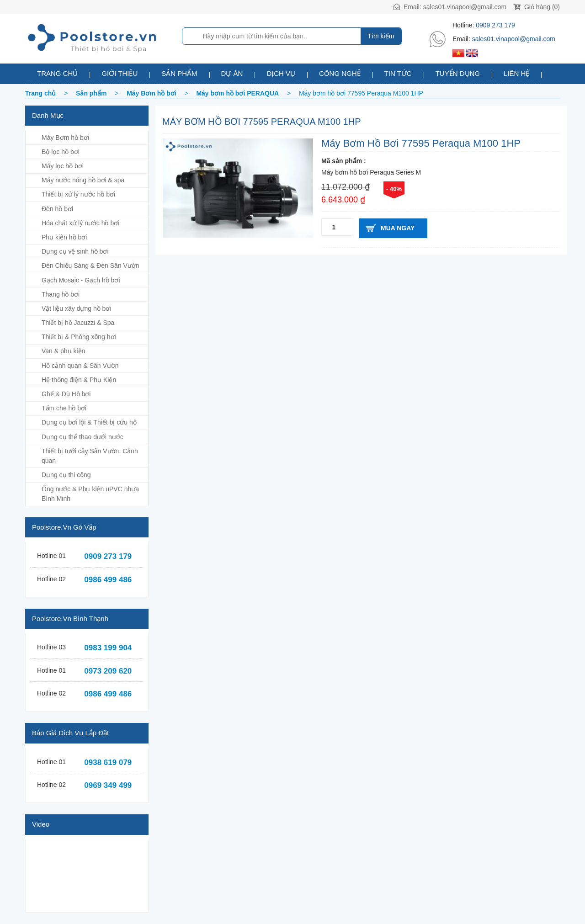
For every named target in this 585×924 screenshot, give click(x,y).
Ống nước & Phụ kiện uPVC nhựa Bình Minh (90, 494)
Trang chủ (57, 73)
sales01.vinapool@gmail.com (465, 7)
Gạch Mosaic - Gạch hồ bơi (81, 280)
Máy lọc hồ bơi (63, 166)
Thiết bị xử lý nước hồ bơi (78, 194)
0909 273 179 (495, 25)
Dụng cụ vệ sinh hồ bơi (75, 251)
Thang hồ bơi (61, 294)
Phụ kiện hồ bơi (64, 237)
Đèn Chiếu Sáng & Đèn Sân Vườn (90, 266)
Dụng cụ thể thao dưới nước (82, 437)
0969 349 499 (108, 785)
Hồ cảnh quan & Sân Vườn (80, 366)
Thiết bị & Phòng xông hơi (79, 337)
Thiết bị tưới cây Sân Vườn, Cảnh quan (90, 456)
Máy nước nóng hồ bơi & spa (83, 180)
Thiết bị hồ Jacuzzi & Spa (78, 323)
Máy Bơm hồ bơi (65, 138)
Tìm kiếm (381, 36)
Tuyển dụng (458, 73)
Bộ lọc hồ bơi (61, 152)
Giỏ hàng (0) (537, 7)
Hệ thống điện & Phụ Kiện (79, 380)
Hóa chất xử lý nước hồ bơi (80, 223)
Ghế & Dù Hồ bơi (66, 394)
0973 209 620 (108, 671)
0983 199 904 (108, 648)
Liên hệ (516, 73)
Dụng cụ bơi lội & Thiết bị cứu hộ (89, 422)
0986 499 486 (108, 580)
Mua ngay (398, 228)
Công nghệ (340, 73)
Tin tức (398, 73)
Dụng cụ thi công (66, 475)
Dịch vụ (281, 73)
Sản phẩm (179, 73)
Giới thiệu (120, 73)
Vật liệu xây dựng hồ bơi (77, 308)
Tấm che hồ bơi (64, 408)
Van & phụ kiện (63, 351)
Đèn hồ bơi (57, 209)
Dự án (232, 73)
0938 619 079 (108, 762)
